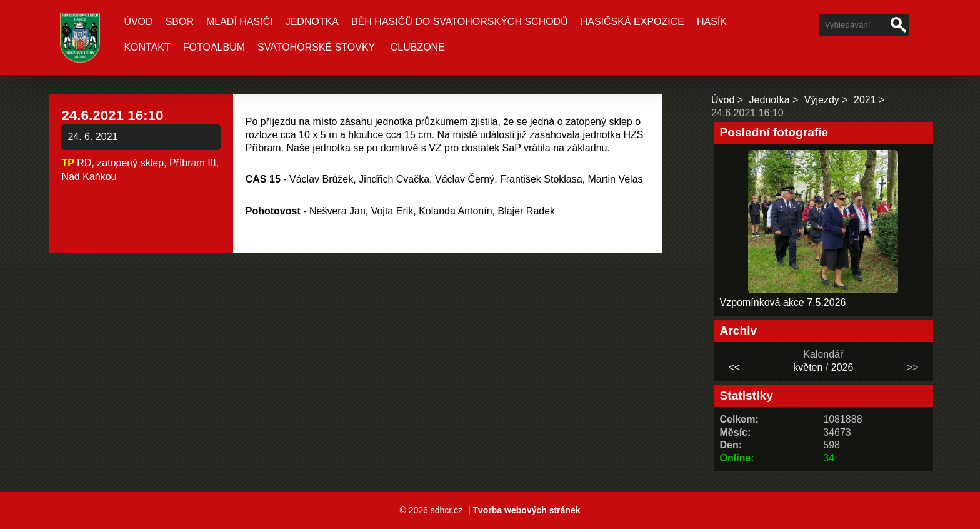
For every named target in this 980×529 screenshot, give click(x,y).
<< (734, 367)
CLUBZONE (418, 47)
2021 (865, 100)
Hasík (712, 22)
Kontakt (147, 47)
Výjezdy (822, 100)
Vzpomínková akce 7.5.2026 (783, 302)
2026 (842, 367)
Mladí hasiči (240, 22)
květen (808, 367)
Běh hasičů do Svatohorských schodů (460, 22)
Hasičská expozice (632, 22)
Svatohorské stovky (316, 47)
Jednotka (312, 22)
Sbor (180, 22)
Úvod (138, 22)
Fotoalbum (214, 47)
